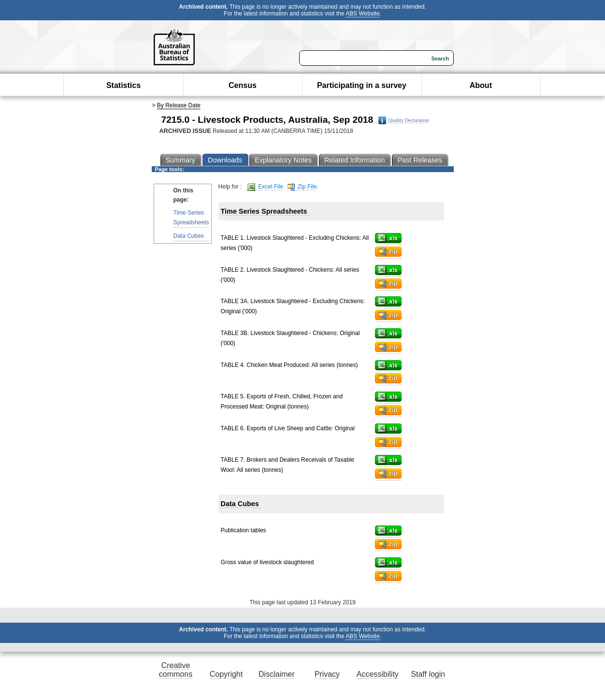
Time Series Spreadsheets (191, 217)
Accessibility (378, 674)
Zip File (302, 187)
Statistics (123, 85)
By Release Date (179, 105)
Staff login (428, 674)
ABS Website (362, 14)
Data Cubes (189, 236)
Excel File (265, 187)
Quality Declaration (404, 120)
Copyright (226, 674)
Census (243, 85)
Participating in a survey (362, 85)
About (481, 85)
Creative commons (176, 670)
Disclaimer (277, 674)
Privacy (327, 674)
